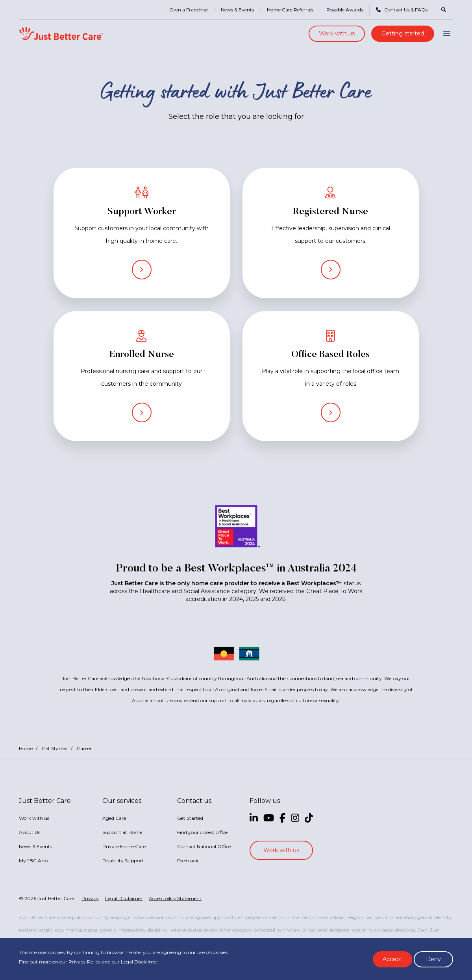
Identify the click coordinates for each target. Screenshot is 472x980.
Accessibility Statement (175, 898)
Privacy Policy (85, 962)
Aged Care (114, 818)
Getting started (403, 33)
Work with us (337, 33)
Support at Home (122, 832)
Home (26, 748)
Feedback (188, 861)
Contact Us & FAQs (402, 10)
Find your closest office (202, 832)
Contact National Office (204, 846)
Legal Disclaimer (140, 962)
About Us (30, 832)
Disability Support (123, 861)
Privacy (90, 898)
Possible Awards (345, 10)
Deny (433, 959)
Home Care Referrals (290, 10)
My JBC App (33, 861)
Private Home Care (124, 846)
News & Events (237, 10)
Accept (392, 959)
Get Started (55, 748)
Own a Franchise (189, 10)
